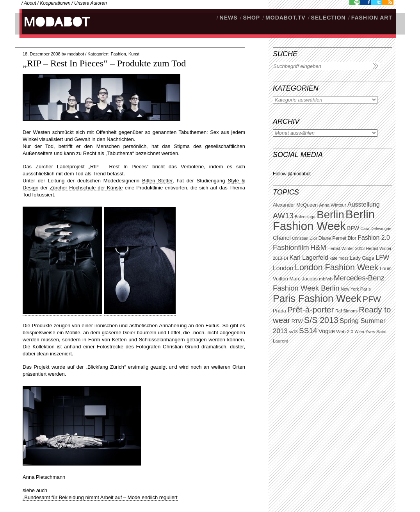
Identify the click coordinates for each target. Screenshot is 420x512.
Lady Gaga (362, 258)
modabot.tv (286, 18)
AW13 (283, 216)
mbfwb (326, 279)
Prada (279, 311)
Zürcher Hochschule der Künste (86, 188)
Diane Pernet (332, 238)
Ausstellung (364, 204)
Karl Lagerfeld (309, 258)
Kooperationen (55, 3)
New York (350, 289)
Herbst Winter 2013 (346, 248)
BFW (353, 228)
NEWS (229, 18)
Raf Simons (346, 311)
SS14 (308, 331)
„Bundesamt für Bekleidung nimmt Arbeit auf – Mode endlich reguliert (100, 497)
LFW (382, 258)
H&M (318, 247)
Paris (366, 289)
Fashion (118, 54)
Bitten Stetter (157, 181)
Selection (328, 18)
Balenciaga (305, 217)
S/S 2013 (321, 320)
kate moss (339, 258)
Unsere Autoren (91, 3)
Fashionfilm (291, 248)
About (30, 3)
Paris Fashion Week (317, 298)
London (283, 268)
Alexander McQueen (295, 205)
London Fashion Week (336, 268)
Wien (359, 332)
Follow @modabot (292, 174)
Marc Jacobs (303, 279)
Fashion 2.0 (374, 238)
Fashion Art (372, 18)
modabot (76, 54)
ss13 (293, 332)
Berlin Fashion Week (324, 220)
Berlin (330, 215)
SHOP (251, 18)
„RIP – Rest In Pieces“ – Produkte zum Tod (104, 63)
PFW (372, 299)
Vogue (327, 331)
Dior (352, 238)
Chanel (282, 238)
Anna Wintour (332, 205)
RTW (297, 321)
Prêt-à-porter (311, 310)
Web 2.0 (345, 332)
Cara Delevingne (376, 228)
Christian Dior (305, 238)
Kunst (134, 54)
